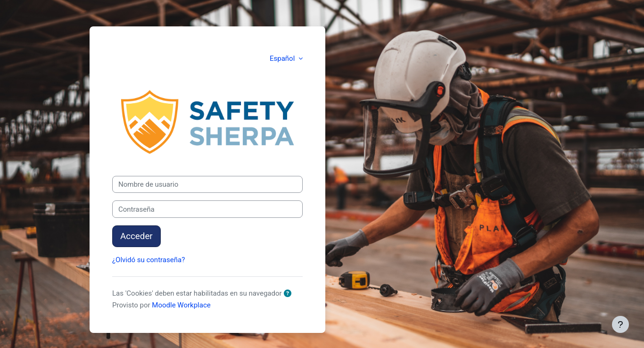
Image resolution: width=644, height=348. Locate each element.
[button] (289, 294)
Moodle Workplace (181, 305)
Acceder (136, 236)
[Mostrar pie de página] (620, 324)
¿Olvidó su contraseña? (149, 260)
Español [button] (283, 58)
